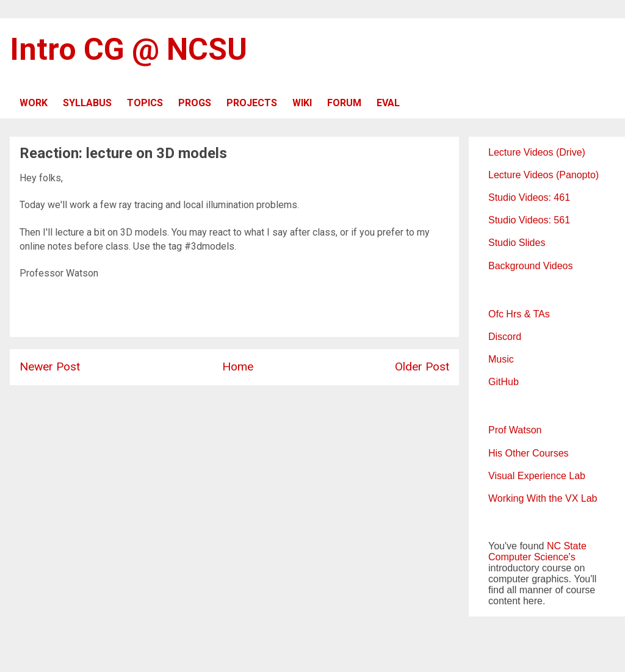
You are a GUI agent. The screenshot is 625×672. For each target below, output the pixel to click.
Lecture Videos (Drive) (537, 152)
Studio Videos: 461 (529, 197)
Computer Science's (532, 557)
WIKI (302, 103)
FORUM (344, 103)
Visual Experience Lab (537, 476)
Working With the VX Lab (543, 498)
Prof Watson (515, 430)
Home (238, 367)
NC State (567, 546)
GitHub (504, 382)
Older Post (422, 367)
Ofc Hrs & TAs (519, 314)
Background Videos (530, 266)
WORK (34, 103)
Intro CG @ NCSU (128, 49)
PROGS (195, 103)
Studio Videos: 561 (529, 220)
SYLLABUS (87, 103)
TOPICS (145, 103)
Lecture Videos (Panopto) (544, 175)
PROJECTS (252, 103)
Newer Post (50, 367)
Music (501, 359)
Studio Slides (517, 243)
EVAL (388, 103)
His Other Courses (529, 453)
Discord (505, 337)
